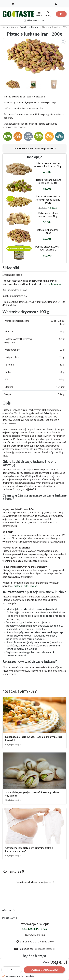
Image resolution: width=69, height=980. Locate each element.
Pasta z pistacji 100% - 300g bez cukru (48, 248)
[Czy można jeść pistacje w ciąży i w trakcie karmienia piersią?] (34, 834)
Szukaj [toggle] (48, 14)
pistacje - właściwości (26, 586)
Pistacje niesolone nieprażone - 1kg (48, 215)
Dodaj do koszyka (44, 970)
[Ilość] (12, 970)
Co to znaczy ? (55, 284)
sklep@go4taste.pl (34, 21)
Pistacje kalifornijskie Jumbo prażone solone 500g (48, 199)
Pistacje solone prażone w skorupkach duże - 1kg (48, 164)
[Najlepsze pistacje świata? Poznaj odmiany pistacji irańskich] (34, 723)
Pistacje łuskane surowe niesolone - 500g (48, 181)
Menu (39, 14)
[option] (35, 56)
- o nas (34, 929)
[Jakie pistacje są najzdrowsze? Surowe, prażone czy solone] (34, 778)
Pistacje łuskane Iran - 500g (48, 231)
